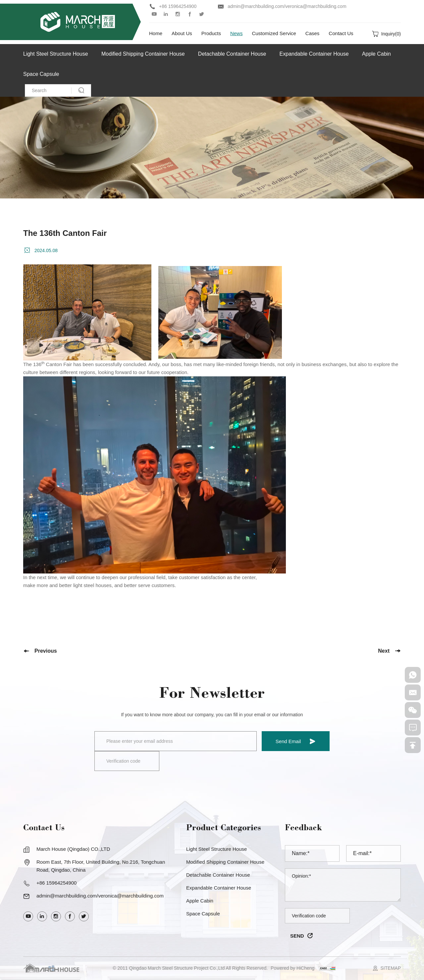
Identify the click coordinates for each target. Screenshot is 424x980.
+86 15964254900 (178, 6)
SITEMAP (391, 968)
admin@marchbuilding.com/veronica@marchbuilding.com (287, 6)
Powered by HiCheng (292, 968)
